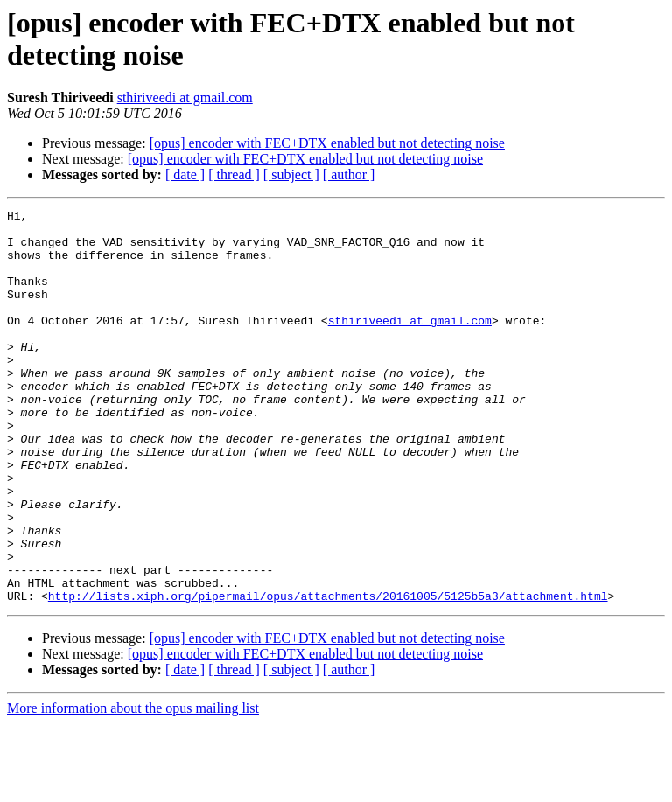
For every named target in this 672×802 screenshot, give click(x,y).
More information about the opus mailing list (133, 787)
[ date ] (185, 174)
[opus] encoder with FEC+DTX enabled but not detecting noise (327, 143)
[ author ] (349, 174)
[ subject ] (291, 174)
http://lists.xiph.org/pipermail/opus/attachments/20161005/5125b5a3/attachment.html (328, 674)
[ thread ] (234, 174)
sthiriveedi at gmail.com (185, 98)
